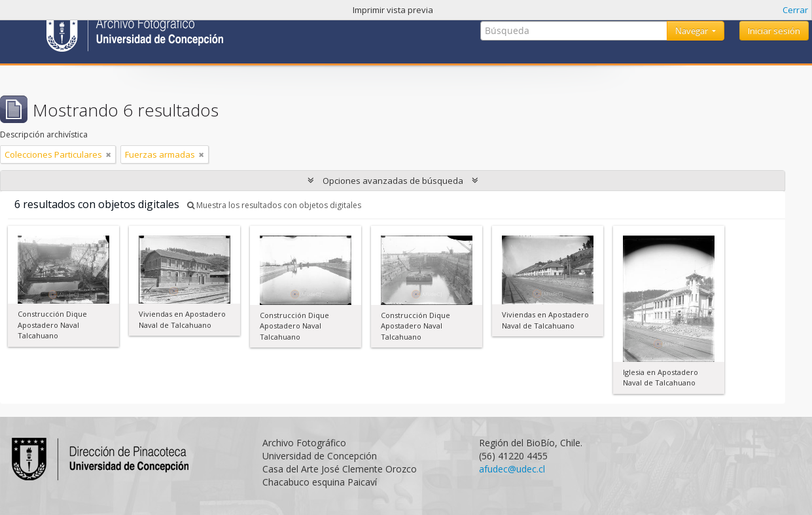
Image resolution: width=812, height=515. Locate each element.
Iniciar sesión (774, 31)
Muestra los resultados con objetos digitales (274, 205)
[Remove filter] (109, 154)
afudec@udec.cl (512, 469)
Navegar (693, 31)
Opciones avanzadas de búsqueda (393, 181)
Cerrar (795, 10)
